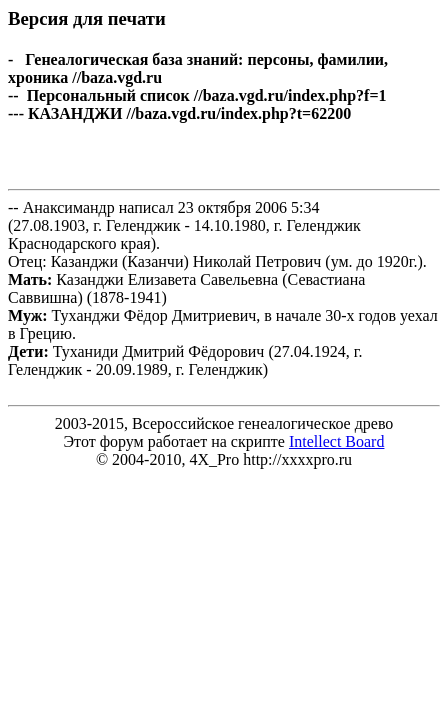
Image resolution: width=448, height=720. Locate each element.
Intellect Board (337, 441)
